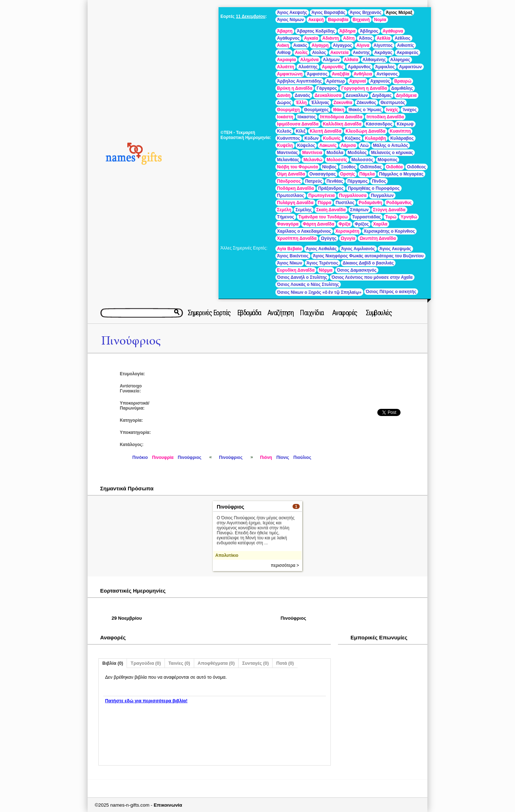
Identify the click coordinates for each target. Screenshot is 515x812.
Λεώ (364, 145)
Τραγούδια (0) (146, 663)
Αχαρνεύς (380, 81)
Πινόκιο (140, 457)
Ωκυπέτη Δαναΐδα (378, 238)
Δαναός (303, 95)
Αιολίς (301, 53)
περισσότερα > (285, 565)
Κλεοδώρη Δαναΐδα (365, 131)
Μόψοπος (388, 160)
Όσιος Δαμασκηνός (357, 270)
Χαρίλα (380, 224)
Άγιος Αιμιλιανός (358, 249)
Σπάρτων (359, 210)
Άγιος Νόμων (291, 20)
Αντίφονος (387, 74)
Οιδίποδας (371, 167)
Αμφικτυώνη (290, 74)
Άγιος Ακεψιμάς (395, 249)
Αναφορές (345, 313)
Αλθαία (351, 60)
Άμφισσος (317, 74)
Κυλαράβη (375, 138)
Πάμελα (367, 174)
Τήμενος (286, 217)
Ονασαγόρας (323, 174)
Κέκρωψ (405, 124)
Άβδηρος (369, 31)
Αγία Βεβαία (290, 249)
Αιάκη (283, 45)
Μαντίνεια (312, 153)
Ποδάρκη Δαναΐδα (296, 188)
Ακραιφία (287, 60)
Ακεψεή (316, 20)
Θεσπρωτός (393, 103)
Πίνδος (379, 181)
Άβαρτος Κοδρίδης (316, 31)
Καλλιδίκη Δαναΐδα (342, 124)
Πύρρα (325, 203)
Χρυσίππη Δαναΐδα (297, 238)
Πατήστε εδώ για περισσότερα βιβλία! (146, 701)
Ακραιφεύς (408, 53)
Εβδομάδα (249, 313)
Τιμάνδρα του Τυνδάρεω (323, 217)
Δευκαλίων (357, 95)
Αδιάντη (330, 38)
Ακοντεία (340, 53)
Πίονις (283, 457)
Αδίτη (349, 38)
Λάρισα (348, 145)
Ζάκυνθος (366, 103)
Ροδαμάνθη (370, 203)
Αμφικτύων (411, 67)
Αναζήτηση (281, 313)
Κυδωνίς (332, 138)
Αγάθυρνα (393, 31)
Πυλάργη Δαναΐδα (295, 203)
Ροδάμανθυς (399, 203)
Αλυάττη (286, 67)
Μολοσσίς (337, 160)
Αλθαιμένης (374, 60)
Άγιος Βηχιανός (366, 13)
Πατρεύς (314, 181)
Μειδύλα (335, 153)
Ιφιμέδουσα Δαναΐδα (298, 124)
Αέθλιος (402, 38)
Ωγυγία (348, 238)
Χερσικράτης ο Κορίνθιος (389, 231)
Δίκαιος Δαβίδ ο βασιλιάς (368, 263)
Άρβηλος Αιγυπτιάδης (300, 81)
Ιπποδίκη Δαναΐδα (385, 117)
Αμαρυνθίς (333, 67)
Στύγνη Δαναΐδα (389, 210)
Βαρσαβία (338, 20)
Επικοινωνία (168, 805)
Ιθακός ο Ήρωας (365, 110)
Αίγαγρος (343, 45)
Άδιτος (366, 38)
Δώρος (284, 103)
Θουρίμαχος (316, 110)
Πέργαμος (357, 181)
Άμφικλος (385, 67)
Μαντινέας (288, 153)
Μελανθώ (313, 160)
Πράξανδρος (331, 188)
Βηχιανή (361, 20)
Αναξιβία (341, 74)
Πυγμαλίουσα (353, 195)
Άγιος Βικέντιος (293, 256)
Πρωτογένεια (322, 195)
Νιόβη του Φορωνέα (298, 167)
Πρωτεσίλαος (291, 195)
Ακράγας (383, 53)
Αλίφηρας (400, 60)
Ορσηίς (348, 174)
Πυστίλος (345, 203)
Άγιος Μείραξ (399, 13)
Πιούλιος (302, 457)
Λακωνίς (328, 145)
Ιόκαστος (307, 117)
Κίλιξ (301, 131)
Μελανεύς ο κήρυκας (392, 153)
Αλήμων (331, 60)
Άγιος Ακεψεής (292, 13)
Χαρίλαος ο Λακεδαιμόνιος (304, 231)
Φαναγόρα (288, 224)
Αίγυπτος (383, 45)
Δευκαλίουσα (328, 95)
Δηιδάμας (382, 95)
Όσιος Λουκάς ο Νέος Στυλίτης (308, 284)
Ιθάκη (339, 110)
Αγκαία (311, 38)
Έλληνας (320, 103)
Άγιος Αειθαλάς (321, 249)
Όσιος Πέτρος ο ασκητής (391, 292)
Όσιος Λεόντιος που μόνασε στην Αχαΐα (372, 277)
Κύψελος (306, 145)
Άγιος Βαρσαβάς (328, 13)
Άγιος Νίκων (290, 263)
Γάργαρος (327, 88)
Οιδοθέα (395, 167)
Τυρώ (391, 217)
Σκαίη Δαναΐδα (331, 210)
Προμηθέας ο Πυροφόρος (374, 188)
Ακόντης (362, 53)
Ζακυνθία (343, 103)
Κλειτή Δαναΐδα (325, 131)
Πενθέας (335, 181)
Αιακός (300, 45)
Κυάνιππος (289, 138)
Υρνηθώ (409, 217)
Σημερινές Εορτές (209, 313)
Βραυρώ (403, 81)
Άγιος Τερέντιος (322, 263)
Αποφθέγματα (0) (216, 663)
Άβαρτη (285, 31)
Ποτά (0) (285, 663)
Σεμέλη (284, 210)
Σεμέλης (304, 210)
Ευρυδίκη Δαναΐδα (296, 270)
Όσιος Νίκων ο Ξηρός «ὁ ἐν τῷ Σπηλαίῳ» (319, 292)
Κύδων (312, 138)
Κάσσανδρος (379, 124)
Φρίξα (345, 224)
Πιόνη (266, 457)
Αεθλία (383, 38)
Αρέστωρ (335, 81)
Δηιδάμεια (406, 95)
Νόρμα (326, 270)
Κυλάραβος (402, 138)
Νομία (380, 20)
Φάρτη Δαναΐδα (319, 224)
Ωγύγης (329, 238)
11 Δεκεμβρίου (251, 16)
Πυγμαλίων (382, 195)
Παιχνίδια (312, 313)
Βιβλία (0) (113, 663)
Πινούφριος (131, 341)
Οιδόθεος (416, 167)
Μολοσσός (362, 160)
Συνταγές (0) (255, 663)
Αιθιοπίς (406, 45)
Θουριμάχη (288, 110)
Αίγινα (363, 45)
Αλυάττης (308, 67)
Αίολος (319, 53)
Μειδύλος (357, 153)
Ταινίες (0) (179, 663)
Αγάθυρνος (288, 38)
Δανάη (284, 95)
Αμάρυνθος (360, 67)
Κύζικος (353, 138)
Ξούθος (348, 167)
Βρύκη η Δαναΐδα (295, 88)
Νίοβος (329, 167)
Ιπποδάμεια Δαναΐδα (341, 117)
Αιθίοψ (284, 53)
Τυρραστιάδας (367, 217)
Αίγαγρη (320, 45)
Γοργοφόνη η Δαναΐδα (364, 88)
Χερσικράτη (347, 231)
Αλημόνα (309, 60)
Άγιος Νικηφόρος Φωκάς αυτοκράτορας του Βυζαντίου (368, 256)
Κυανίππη (400, 131)
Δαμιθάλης (402, 88)
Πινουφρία (163, 457)
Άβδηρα (347, 31)
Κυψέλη (285, 145)
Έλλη (301, 103)
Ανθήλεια (363, 74)
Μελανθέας (288, 160)
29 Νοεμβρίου (127, 618)
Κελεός (284, 131)
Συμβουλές (379, 313)
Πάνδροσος (289, 181)
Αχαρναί (357, 81)
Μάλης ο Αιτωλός (391, 145)
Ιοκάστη (285, 117)
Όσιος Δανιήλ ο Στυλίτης (302, 277)
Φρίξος (362, 224)
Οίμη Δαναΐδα (291, 174)
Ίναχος (409, 110)
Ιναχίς (392, 110)
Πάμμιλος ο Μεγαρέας (401, 174)
